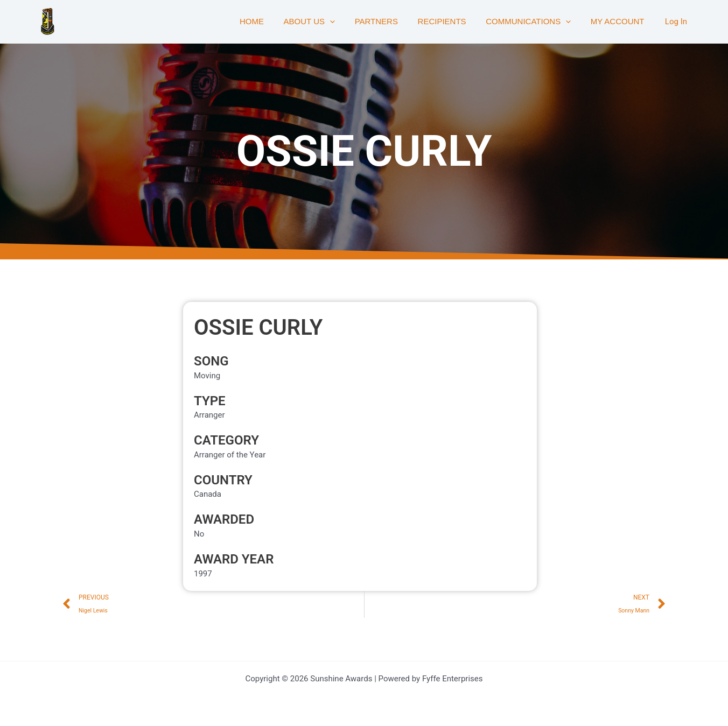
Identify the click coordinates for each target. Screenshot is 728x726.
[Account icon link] (676, 22)
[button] (346, 22)
